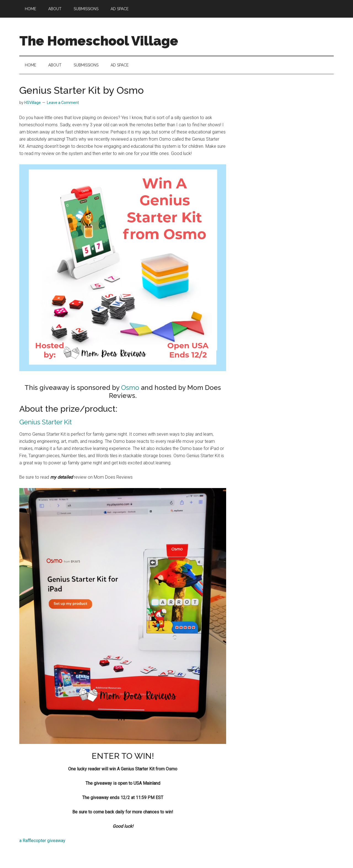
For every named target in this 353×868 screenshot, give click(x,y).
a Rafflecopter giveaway (42, 841)
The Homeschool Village (99, 41)
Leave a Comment (63, 103)
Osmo (130, 388)
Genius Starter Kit (46, 422)
